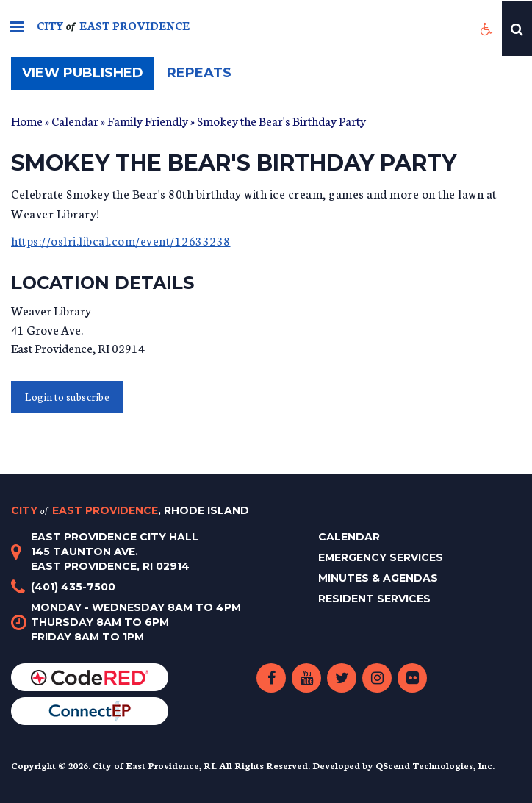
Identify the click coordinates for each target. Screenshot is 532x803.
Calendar (75, 120)
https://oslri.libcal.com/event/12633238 (121, 240)
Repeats (199, 73)
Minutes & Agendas (378, 578)
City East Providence (130, 510)
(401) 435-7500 (73, 587)
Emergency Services (381, 557)
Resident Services (374, 599)
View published (88, 77)
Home (27, 120)
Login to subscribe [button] (67, 397)
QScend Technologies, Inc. (435, 765)
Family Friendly (148, 120)
